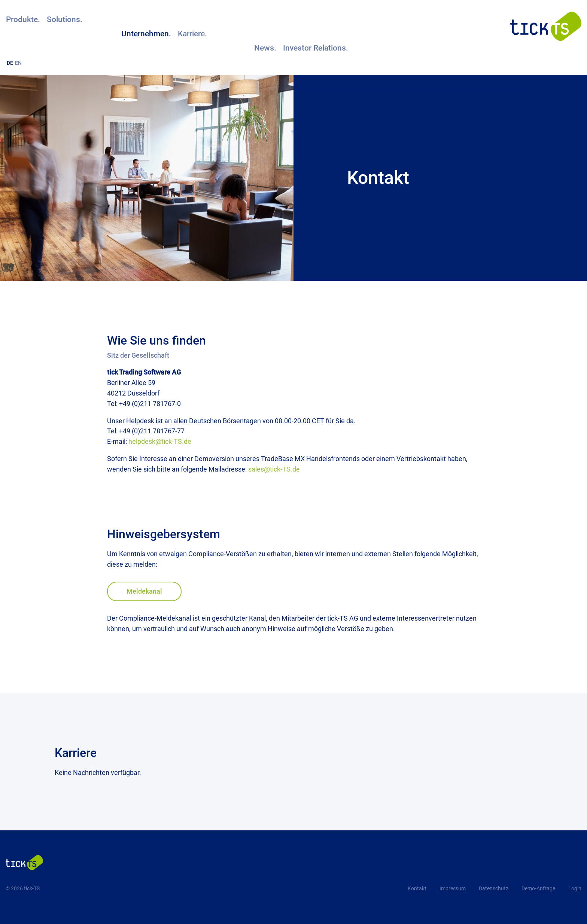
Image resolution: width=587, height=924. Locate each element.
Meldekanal (144, 591)
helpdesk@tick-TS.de (160, 441)
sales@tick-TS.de (274, 469)
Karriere (76, 753)
